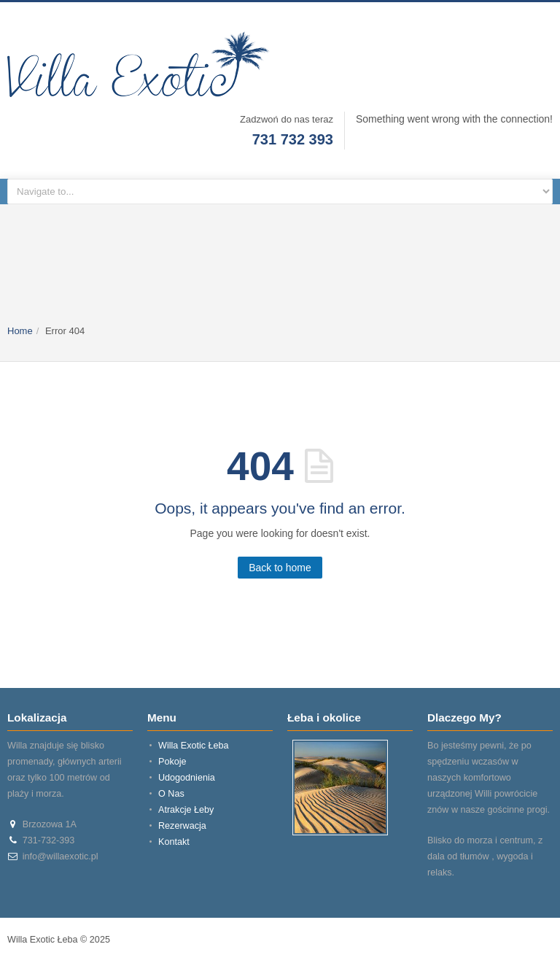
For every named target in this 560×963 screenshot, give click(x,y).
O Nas (171, 794)
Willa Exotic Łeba (194, 746)
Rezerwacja (182, 826)
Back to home (280, 568)
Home (20, 331)
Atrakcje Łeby (186, 810)
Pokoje (172, 762)
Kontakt (174, 842)
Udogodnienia (187, 778)
